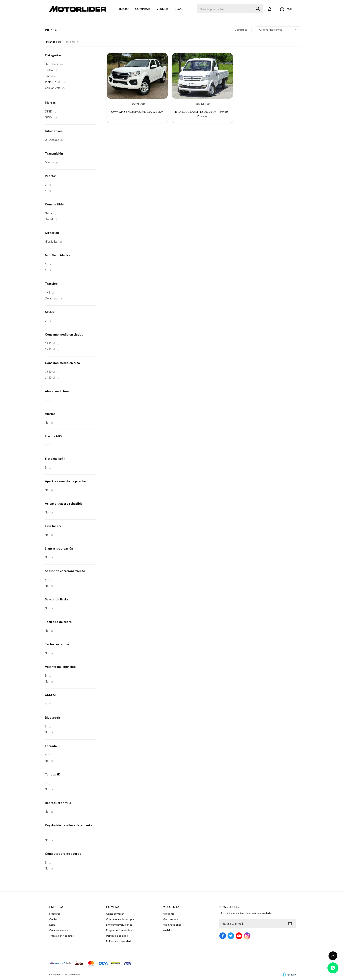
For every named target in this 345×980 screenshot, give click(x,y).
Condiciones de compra (120, 919)
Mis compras (170, 919)
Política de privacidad (118, 941)
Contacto (55, 919)
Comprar (142, 9)
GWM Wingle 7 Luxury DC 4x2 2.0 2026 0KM (137, 112)
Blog (178, 9)
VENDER (162, 9)
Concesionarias (59, 930)
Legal (52, 925)
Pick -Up (71, 42)
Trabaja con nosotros (61, 936)
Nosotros (55, 914)
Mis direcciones (172, 925)
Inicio (124, 9)
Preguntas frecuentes (119, 930)
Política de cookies (117, 936)
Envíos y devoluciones (119, 925)
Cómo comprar (115, 914)
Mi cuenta (168, 914)
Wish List (168, 930)
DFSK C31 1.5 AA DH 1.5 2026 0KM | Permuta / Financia (202, 114)
